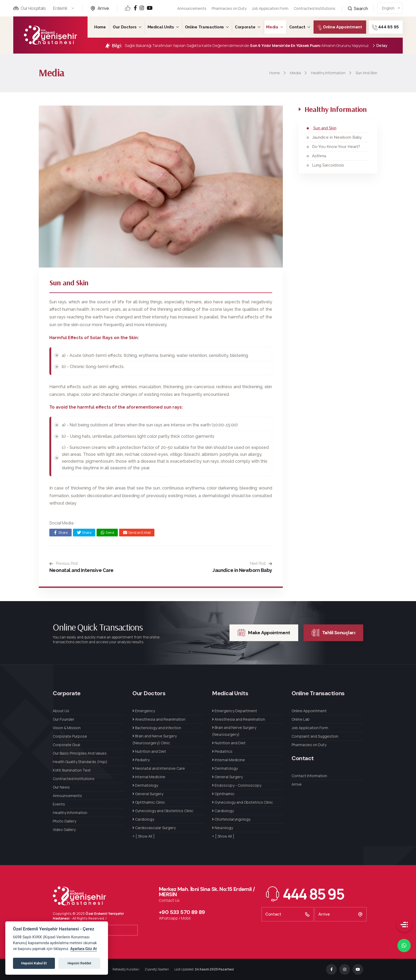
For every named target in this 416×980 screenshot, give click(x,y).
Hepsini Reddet (79, 963)
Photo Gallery (64, 821)
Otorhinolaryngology (231, 819)
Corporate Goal (66, 745)
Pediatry (141, 760)
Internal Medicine (149, 777)
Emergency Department (235, 711)
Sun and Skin (325, 128)
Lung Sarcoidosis (328, 165)
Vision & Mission (67, 728)
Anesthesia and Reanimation (159, 719)
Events (59, 804)
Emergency (144, 711)
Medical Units (161, 27)
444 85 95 (394, 27)
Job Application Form (270, 5)
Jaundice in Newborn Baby (242, 570)
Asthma (319, 156)
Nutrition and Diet (149, 751)
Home (100, 27)
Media (272, 27)
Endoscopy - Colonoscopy (237, 785)
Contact (297, 27)
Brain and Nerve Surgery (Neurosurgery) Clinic (155, 739)
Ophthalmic (223, 794)
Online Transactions (204, 27)
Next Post (261, 563)
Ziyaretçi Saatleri (157, 969)
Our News (61, 787)
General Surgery (148, 794)
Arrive (103, 8)
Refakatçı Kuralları (126, 969)
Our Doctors (125, 27)
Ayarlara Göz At (84, 949)
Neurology (222, 828)
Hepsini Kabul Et (34, 963)
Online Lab (301, 719)
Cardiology (143, 819)
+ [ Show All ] (144, 836)
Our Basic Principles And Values (80, 753)
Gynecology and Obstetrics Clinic (163, 811)
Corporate (245, 27)
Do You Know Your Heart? (336, 147)
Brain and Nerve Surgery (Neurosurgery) (234, 731)
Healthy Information (70, 813)
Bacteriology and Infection (157, 728)
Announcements (192, 8)
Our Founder (64, 719)
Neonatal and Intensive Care (81, 570)
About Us (61, 711)
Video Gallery (64, 830)
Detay (380, 46)
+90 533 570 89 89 (182, 912)
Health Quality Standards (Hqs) (80, 762)
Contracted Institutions (74, 779)
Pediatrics (222, 751)
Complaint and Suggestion (315, 736)
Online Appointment (333, 27)
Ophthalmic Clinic (149, 802)
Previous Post (64, 563)
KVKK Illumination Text (72, 770)
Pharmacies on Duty (229, 8)
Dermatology (145, 785)
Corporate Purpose (70, 736)
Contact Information (309, 776)
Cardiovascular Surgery (154, 828)
